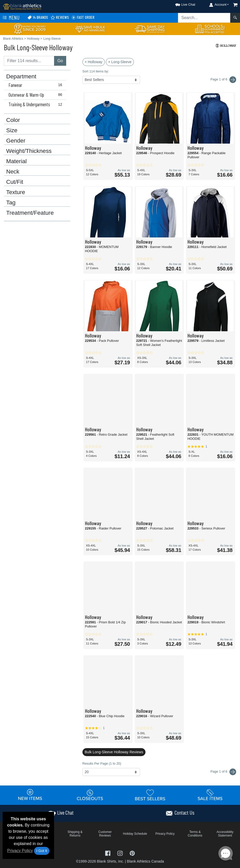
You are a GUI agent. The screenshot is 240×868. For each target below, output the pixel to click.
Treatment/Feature (30, 213)
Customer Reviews (105, 834)
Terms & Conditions (195, 834)
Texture (16, 192)
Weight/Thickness (29, 151)
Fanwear (36, 85)
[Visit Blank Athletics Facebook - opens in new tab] (108, 853)
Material (16, 161)
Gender (16, 141)
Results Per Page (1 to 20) (102, 763)
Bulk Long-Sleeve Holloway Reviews (114, 752)
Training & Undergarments (36, 104)
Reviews (60, 17)
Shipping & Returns (75, 834)
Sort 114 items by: (96, 71)
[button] (181, 4)
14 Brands (38, 17)
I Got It (42, 851)
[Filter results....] (29, 61)
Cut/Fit (15, 182)
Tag (11, 203)
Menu (11, 18)
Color (13, 120)
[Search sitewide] (204, 18)
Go (60, 61)
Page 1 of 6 (223, 772)
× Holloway (94, 62)
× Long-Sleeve (120, 62)
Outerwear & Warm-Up (36, 95)
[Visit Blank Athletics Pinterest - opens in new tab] (132, 853)
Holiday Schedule (135, 834)
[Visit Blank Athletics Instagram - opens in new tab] (121, 853)
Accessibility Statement (225, 834)
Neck (13, 172)
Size (12, 130)
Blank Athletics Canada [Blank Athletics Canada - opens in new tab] (145, 861)
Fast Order (83, 17)
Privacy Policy (20, 851)
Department (21, 77)
